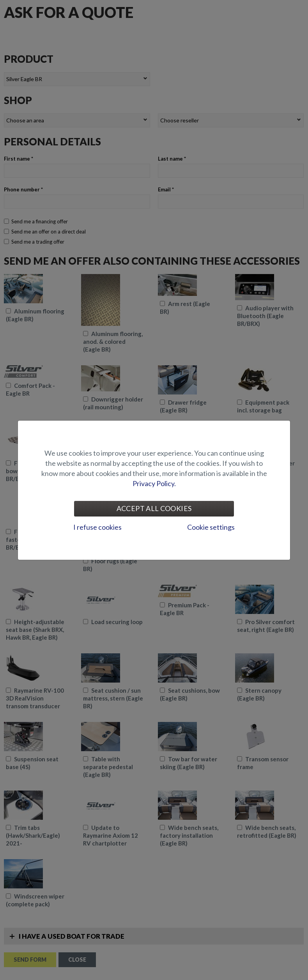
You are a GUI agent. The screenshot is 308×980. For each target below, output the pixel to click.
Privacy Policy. (154, 483)
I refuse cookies (97, 527)
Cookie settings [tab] (211, 527)
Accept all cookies (154, 508)
